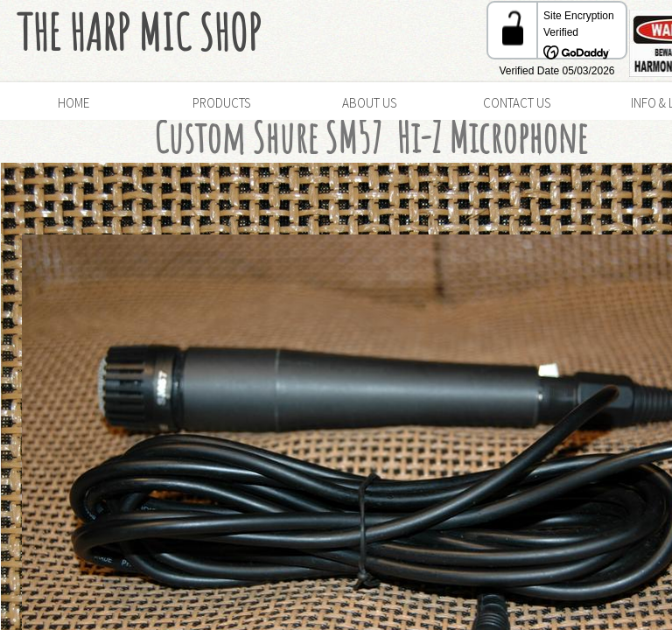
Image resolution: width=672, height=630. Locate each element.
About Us (369, 103)
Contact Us (517, 103)
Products (221, 103)
